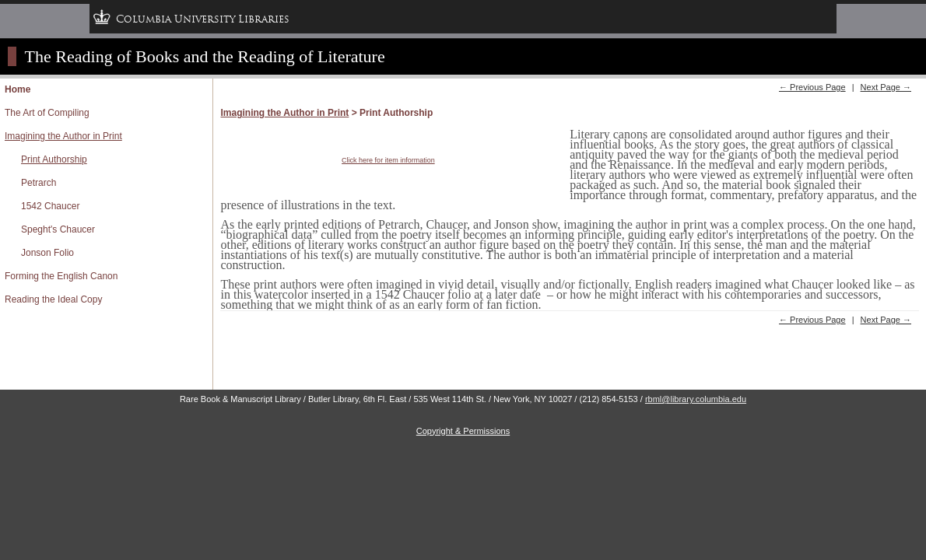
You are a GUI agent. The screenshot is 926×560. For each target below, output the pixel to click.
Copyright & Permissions (463, 431)
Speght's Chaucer (58, 229)
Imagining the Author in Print (63, 136)
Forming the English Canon (61, 276)
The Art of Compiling (47, 113)
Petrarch (39, 183)
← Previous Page (812, 87)
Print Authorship (54, 159)
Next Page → (886, 87)
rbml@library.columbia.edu (696, 399)
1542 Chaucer (50, 206)
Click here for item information (388, 160)
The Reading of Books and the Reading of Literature (205, 56)
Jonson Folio (47, 253)
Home (18, 89)
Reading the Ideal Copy (53, 299)
